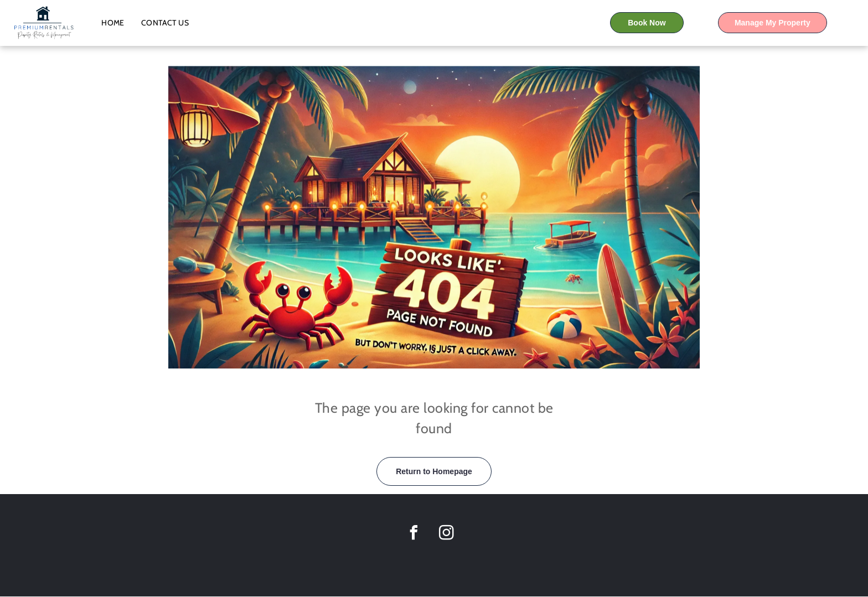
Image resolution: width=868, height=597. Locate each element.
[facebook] (414, 534)
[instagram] (446, 534)
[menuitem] (113, 23)
